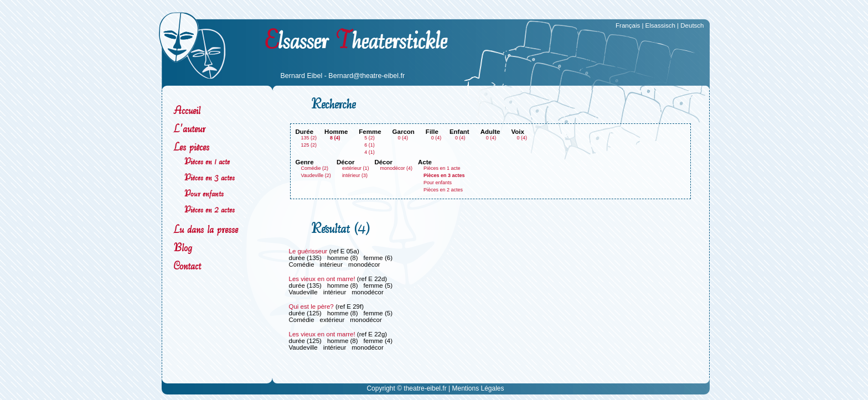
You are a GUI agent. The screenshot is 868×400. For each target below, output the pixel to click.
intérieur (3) (355, 175)
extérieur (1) (356, 168)
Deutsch (692, 25)
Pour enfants (204, 193)
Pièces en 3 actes (210, 177)
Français (628, 25)
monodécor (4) (396, 168)
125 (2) (309, 145)
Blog (183, 248)
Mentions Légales (478, 388)
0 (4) (403, 138)
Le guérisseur (308, 251)
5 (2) (370, 138)
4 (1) (370, 152)
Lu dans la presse (206, 229)
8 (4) (335, 138)
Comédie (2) (315, 168)
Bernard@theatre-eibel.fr (366, 76)
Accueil (187, 110)
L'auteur (189, 129)
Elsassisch (660, 25)
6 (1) (370, 145)
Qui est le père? (311, 307)
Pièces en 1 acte (207, 161)
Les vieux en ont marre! (322, 279)
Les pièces (191, 147)
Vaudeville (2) (316, 175)
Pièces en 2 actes (210, 209)
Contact (187, 266)
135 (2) (309, 138)
